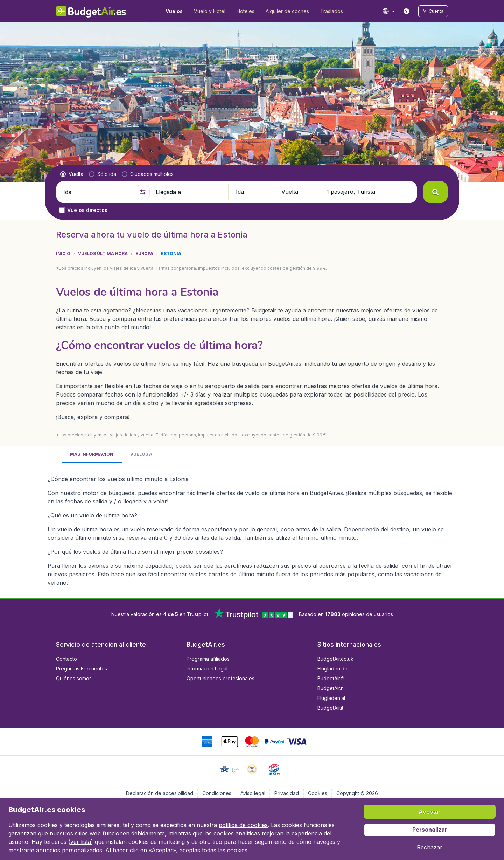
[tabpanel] (252, 528)
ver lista (81, 842)
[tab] (92, 455)
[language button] (388, 11)
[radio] (72, 174)
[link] (406, 11)
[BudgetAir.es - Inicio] (91, 11)
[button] (433, 11)
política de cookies (243, 825)
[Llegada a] (189, 192)
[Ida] (97, 192)
